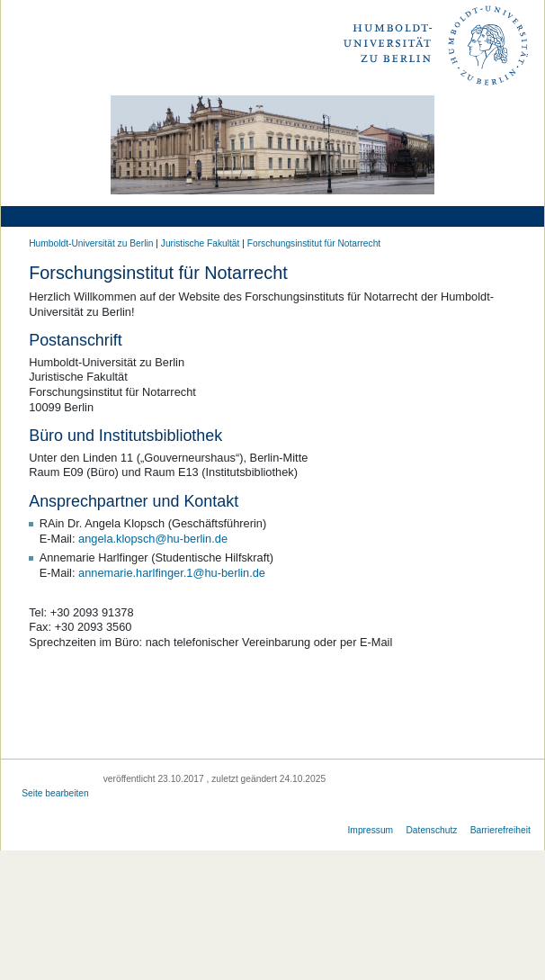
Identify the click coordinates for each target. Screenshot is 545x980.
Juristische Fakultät (201, 243)
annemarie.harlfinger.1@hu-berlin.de (172, 573)
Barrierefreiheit (500, 830)
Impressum (371, 830)
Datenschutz (431, 830)
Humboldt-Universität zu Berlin (91, 243)
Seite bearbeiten (55, 793)
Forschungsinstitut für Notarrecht (314, 243)
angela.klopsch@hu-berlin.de (153, 539)
